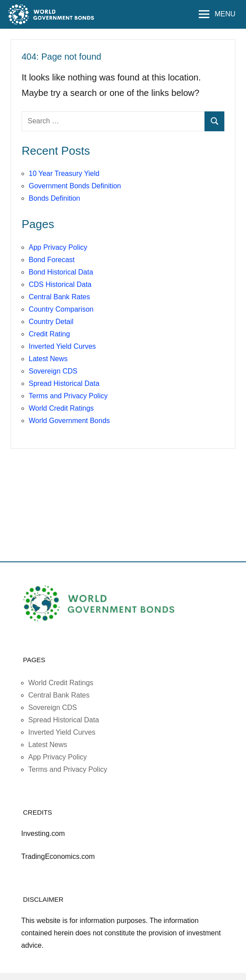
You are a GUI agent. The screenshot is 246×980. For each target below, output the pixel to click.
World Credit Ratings (61, 408)
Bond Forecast (52, 260)
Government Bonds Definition (75, 186)
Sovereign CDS (53, 371)
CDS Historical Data (60, 284)
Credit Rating (49, 334)
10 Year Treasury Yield (64, 174)
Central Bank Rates (59, 297)
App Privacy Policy (58, 247)
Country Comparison (61, 309)
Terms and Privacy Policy (68, 396)
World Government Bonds (69, 421)
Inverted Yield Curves (62, 346)
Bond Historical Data (61, 272)
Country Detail (51, 322)
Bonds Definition (55, 198)
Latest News (48, 359)
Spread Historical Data (64, 383)
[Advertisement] (123, 537)
